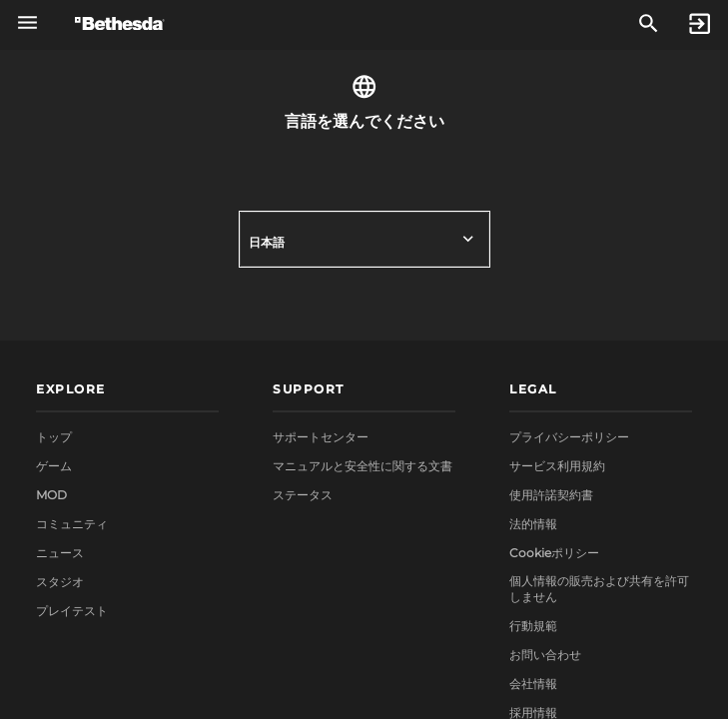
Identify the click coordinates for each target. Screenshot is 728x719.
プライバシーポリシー (569, 437)
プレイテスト (72, 611)
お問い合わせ (545, 655)
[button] (127, 391)
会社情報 (533, 684)
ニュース (60, 553)
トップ (54, 437)
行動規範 (533, 626)
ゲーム (54, 466)
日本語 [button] (267, 242)
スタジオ (60, 582)
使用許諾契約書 (551, 495)
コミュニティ (72, 524)
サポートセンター (321, 437)
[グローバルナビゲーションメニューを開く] (27, 22)
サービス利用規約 (557, 466)
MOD (51, 495)
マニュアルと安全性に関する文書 (363, 466)
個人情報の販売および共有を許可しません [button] (599, 589)
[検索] (649, 24)
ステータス (303, 495)
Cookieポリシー (554, 553)
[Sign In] (700, 24)
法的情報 (533, 524)
